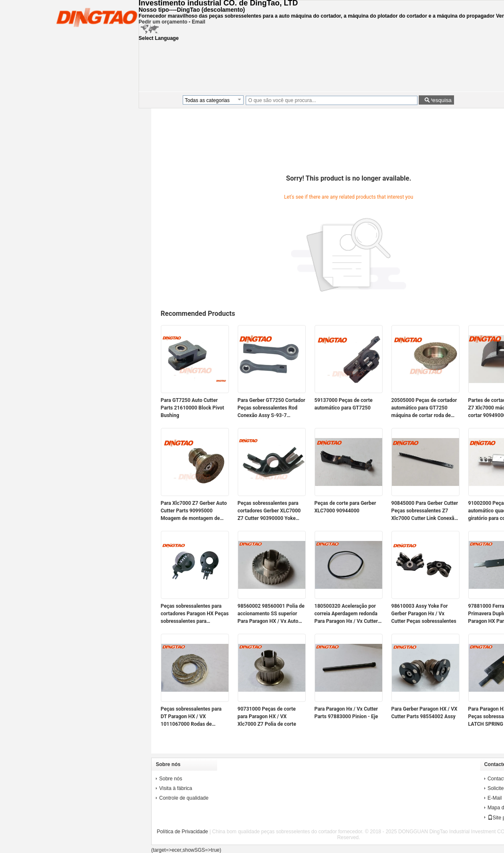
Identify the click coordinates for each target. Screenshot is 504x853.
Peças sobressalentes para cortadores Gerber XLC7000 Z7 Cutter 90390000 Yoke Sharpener (269, 511)
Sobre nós (171, 779)
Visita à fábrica (176, 788)
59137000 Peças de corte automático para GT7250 (344, 404)
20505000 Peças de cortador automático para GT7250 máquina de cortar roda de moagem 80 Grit (424, 408)
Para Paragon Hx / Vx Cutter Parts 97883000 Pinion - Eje (346, 713)
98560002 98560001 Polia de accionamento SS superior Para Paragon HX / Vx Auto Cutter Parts (271, 614)
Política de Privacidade (182, 832)
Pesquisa (440, 100)
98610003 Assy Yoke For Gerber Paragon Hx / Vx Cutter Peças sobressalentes (424, 614)
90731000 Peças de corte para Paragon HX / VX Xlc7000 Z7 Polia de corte (267, 717)
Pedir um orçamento (163, 22)
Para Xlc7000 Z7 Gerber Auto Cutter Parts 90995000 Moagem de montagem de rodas (194, 511)
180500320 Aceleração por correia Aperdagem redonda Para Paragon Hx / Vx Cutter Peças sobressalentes (346, 614)
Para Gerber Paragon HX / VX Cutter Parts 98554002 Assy (424, 713)
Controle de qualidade (184, 798)
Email (199, 22)
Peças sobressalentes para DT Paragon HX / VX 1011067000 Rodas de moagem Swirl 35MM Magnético (191, 717)
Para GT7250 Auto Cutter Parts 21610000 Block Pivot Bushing (193, 408)
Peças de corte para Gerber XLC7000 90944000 (345, 507)
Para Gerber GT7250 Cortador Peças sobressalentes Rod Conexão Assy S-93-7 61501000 (272, 408)
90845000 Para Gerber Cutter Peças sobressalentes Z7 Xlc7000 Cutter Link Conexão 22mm (425, 511)
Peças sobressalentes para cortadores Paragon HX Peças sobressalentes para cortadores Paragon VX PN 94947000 (195, 614)
